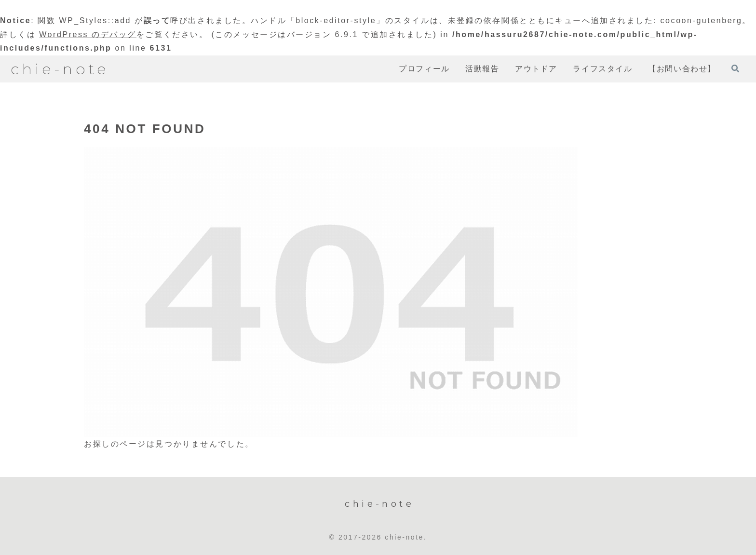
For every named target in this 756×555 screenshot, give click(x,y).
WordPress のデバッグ (88, 34)
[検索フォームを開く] (735, 68)
